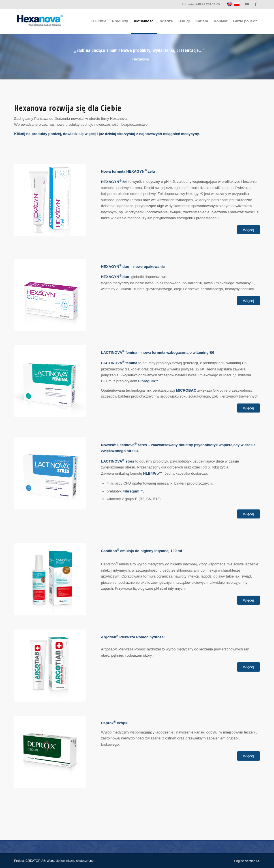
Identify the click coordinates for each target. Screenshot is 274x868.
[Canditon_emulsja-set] (50, 579)
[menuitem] (99, 21)
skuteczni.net (85, 861)
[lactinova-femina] (50, 381)
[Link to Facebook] (256, 4)
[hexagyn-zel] (50, 200)
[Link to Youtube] (247, 4)
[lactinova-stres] (50, 473)
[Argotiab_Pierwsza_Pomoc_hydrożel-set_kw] (50, 666)
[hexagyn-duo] (50, 295)
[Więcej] (249, 230)
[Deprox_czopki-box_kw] (50, 752)
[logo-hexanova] (39, 21)
